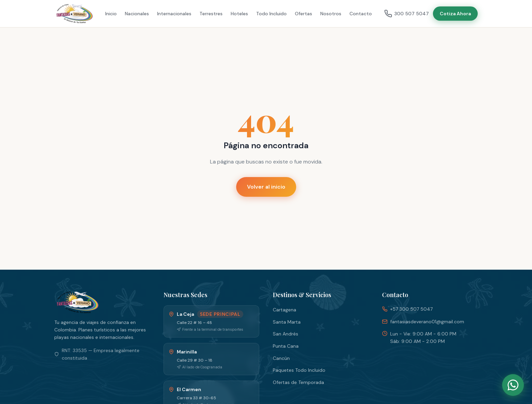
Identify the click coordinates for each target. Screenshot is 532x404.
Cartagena (284, 310)
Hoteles (239, 14)
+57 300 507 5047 (411, 309)
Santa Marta (287, 322)
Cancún (281, 358)
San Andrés (286, 334)
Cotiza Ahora (455, 14)
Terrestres (211, 14)
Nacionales (137, 14)
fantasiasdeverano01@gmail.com (427, 322)
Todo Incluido (271, 14)
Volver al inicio (266, 187)
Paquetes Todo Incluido (299, 370)
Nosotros (331, 14)
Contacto (361, 14)
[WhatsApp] (513, 385)
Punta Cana (286, 346)
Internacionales (174, 14)
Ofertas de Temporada (298, 382)
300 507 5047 (406, 14)
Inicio (111, 14)
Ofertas (303, 14)
